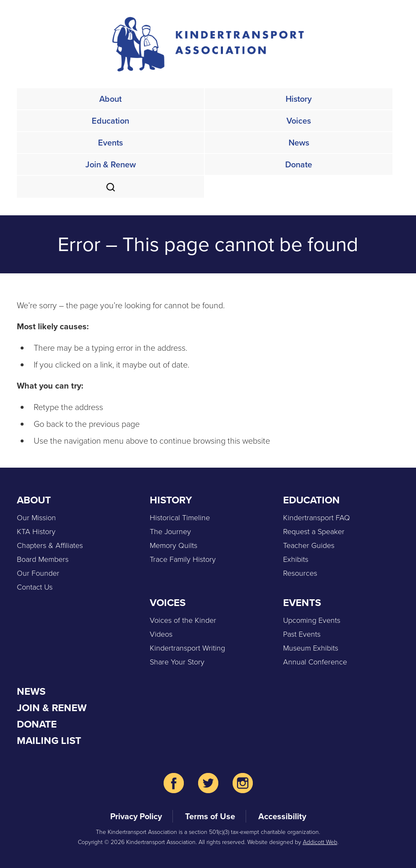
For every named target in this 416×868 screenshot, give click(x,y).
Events (110, 143)
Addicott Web (320, 842)
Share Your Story (177, 662)
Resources (300, 573)
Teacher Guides (309, 545)
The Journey (170, 531)
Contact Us (35, 587)
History (299, 99)
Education (110, 121)
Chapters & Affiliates (50, 545)
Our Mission (36, 517)
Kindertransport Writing (187, 648)
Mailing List (49, 741)
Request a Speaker (314, 531)
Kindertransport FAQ (317, 517)
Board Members (43, 559)
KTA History (36, 531)
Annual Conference (315, 662)
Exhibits (296, 559)
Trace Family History (183, 559)
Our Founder (38, 573)
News (299, 143)
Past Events (302, 634)
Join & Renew (111, 164)
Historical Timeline (180, 517)
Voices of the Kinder (183, 620)
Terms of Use (210, 816)
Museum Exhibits (311, 648)
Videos (161, 634)
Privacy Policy (136, 816)
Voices (299, 121)
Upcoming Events (312, 620)
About (110, 99)
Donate (299, 164)
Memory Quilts (174, 545)
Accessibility (282, 816)
